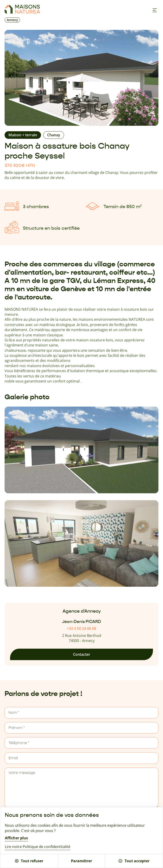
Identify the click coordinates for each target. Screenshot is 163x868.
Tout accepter (134, 861)
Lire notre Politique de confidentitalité (38, 847)
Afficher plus (16, 838)
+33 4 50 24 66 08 (81, 628)
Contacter (82, 654)
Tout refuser (29, 861)
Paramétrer (81, 861)
